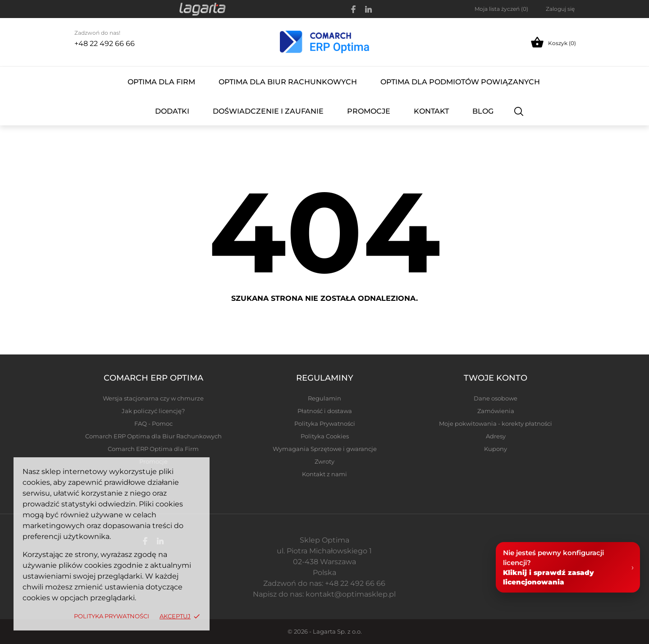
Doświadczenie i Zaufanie (268, 111)
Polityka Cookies (325, 436)
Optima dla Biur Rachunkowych (288, 82)
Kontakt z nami (324, 474)
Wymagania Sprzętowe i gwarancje (325, 449)
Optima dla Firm (161, 82)
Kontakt (431, 111)
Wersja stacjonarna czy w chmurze (153, 398)
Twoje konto (496, 378)
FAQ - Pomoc (153, 423)
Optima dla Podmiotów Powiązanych (460, 82)
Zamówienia (496, 411)
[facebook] (354, 9)
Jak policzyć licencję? (153, 411)
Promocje (369, 111)
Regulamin (324, 398)
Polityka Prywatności (112, 616)
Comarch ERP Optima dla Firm (153, 449)
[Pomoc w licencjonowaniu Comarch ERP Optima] (568, 568)
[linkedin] (368, 9)
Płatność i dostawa (325, 411)
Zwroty (324, 461)
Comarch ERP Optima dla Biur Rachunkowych (153, 436)
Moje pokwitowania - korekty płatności (496, 423)
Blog (483, 111)
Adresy (496, 436)
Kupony (496, 449)
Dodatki (172, 111)
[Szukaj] (519, 111)
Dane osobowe (496, 398)
